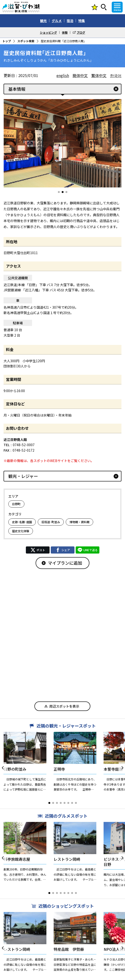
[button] (59, 192)
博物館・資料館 (79, 522)
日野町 (16, 504)
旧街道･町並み (51, 522)
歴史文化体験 (21, 531)
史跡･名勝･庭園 (22, 522)
